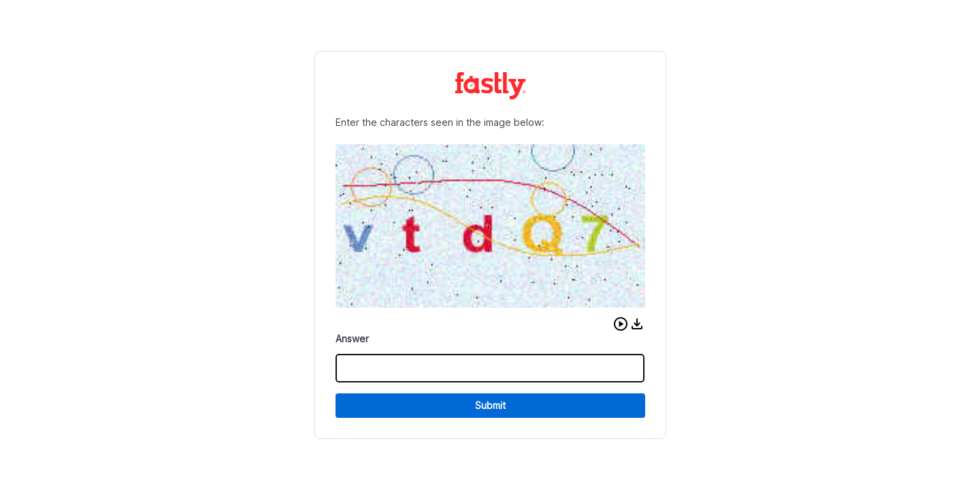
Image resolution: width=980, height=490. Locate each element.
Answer (352, 339)
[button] (621, 324)
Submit (490, 405)
